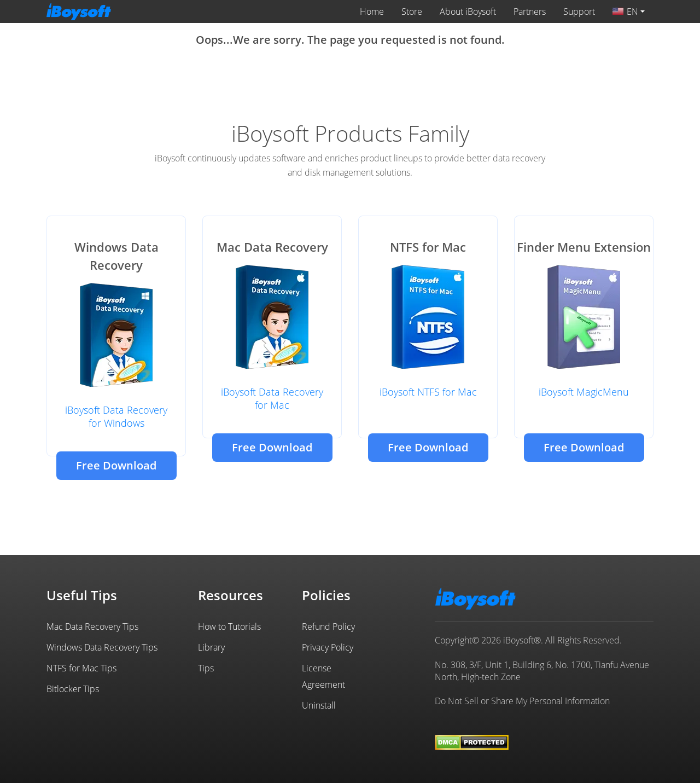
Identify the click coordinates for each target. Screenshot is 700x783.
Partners (530, 11)
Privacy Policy (328, 647)
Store (412, 11)
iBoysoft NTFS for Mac (428, 392)
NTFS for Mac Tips (81, 668)
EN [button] (625, 11)
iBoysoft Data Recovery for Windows (116, 416)
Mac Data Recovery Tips (92, 627)
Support (579, 11)
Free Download (116, 465)
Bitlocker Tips (73, 689)
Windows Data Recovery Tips (102, 647)
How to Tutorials (229, 627)
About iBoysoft (468, 11)
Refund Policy (328, 627)
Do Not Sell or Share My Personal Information (522, 701)
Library (211, 647)
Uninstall (319, 705)
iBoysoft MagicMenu (584, 392)
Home (372, 11)
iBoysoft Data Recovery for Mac (272, 398)
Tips (206, 668)
